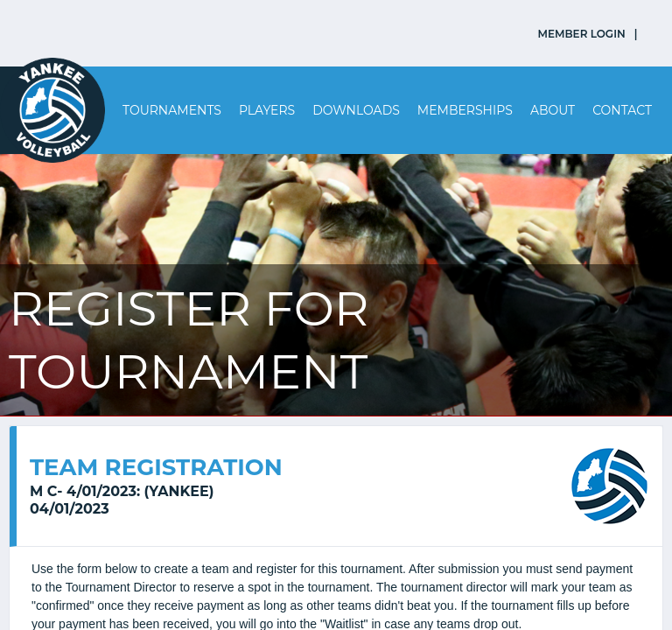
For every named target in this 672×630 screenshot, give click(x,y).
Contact (622, 110)
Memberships (465, 110)
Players (267, 110)
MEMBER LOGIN (582, 34)
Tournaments (172, 110)
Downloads (356, 110)
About (553, 110)
